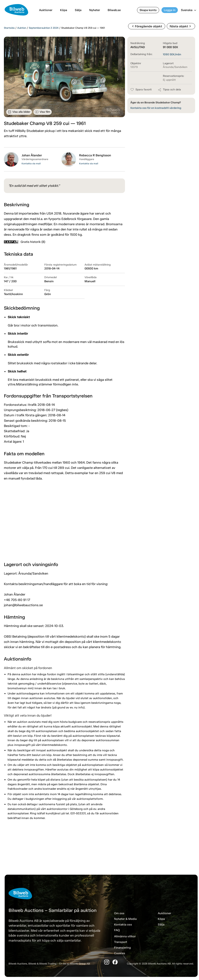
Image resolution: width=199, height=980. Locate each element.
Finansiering (122, 948)
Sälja (78, 10)
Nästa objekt (181, 26)
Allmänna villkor (125, 936)
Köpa (64, 10)
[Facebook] (115, 962)
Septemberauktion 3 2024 (44, 28)
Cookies (120, 953)
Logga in (170, 10)
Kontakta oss (123, 925)
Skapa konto (148, 10)
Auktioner (46, 10)
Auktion (22, 28)
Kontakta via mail (31, 164)
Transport (121, 942)
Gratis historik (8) (25, 242)
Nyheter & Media (125, 919)
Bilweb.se (114, 10)
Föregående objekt (146, 26)
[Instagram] (107, 962)
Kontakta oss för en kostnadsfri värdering (156, 108)
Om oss (119, 913)
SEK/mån (172, 54)
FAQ (117, 930)
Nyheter (95, 10)
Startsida (9, 28)
